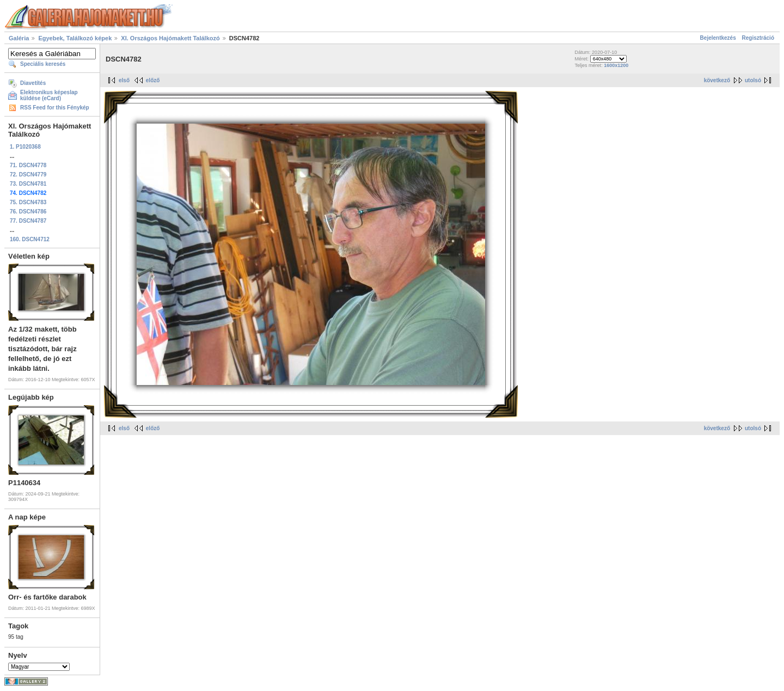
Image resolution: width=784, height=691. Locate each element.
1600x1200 (616, 65)
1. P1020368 (25, 147)
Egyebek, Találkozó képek (75, 38)
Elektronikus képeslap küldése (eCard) (49, 95)
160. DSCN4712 (30, 239)
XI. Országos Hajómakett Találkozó (170, 38)
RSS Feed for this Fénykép (55, 108)
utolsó (753, 80)
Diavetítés (33, 83)
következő (717, 80)
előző (153, 80)
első (124, 80)
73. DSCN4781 (28, 184)
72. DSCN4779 (28, 175)
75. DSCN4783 (28, 202)
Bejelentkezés (718, 38)
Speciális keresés (43, 64)
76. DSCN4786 (28, 212)
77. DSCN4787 (28, 221)
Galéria (19, 38)
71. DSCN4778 (28, 165)
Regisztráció (758, 38)
